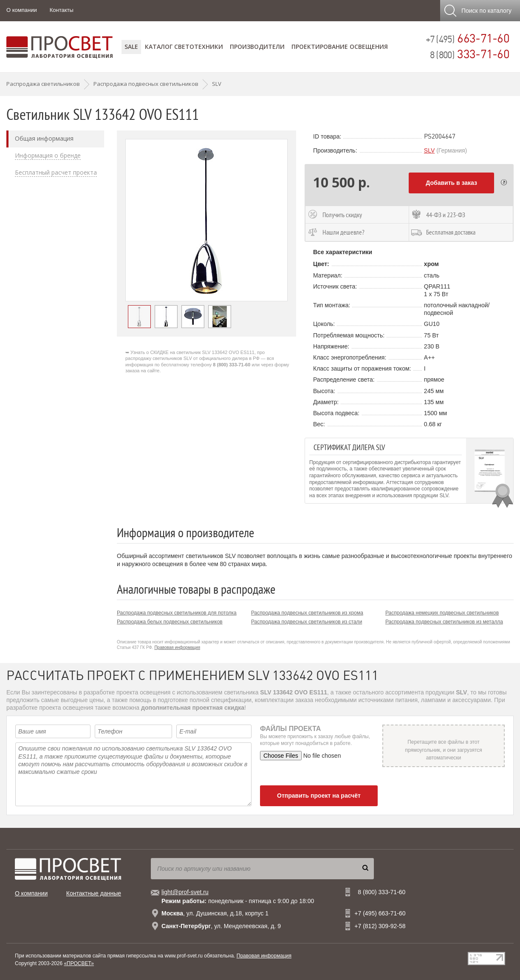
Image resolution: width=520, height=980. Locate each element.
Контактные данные (94, 893)
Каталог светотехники (184, 47)
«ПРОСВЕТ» (79, 963)
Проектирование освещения (340, 47)
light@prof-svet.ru (185, 892)
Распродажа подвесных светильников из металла (444, 622)
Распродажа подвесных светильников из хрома (307, 613)
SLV (429, 150)
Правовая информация (177, 647)
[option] (206, 220)
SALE (131, 47)
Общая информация (44, 139)
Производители (257, 47)
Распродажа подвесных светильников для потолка (177, 613)
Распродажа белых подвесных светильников (170, 622)
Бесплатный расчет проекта (56, 173)
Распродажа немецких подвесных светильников (442, 613)
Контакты (62, 10)
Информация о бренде (48, 156)
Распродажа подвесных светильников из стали (307, 622)
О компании (22, 10)
